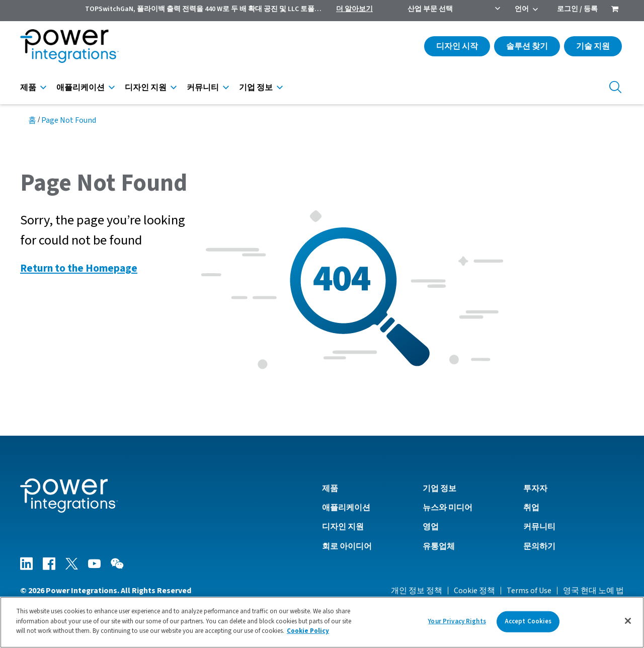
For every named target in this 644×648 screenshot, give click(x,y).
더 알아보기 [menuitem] (354, 9)
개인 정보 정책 (417, 591)
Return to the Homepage (79, 268)
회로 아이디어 (347, 546)
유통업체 (439, 546)
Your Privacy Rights (457, 625)
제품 (28, 88)
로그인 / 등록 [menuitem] (577, 9)
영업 (431, 527)
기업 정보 (256, 88)
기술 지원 (593, 46)
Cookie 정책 (474, 591)
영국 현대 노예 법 (593, 591)
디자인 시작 (457, 46)
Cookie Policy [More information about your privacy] (308, 635)
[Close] (628, 624)
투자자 (535, 489)
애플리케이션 (80, 88)
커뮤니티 (203, 88)
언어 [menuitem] (522, 9)
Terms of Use (529, 591)
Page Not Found (69, 120)
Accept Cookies (528, 625)
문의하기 (539, 546)
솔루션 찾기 (527, 46)
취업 (531, 508)
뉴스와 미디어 (448, 508)
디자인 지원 (146, 88)
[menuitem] (615, 10)
